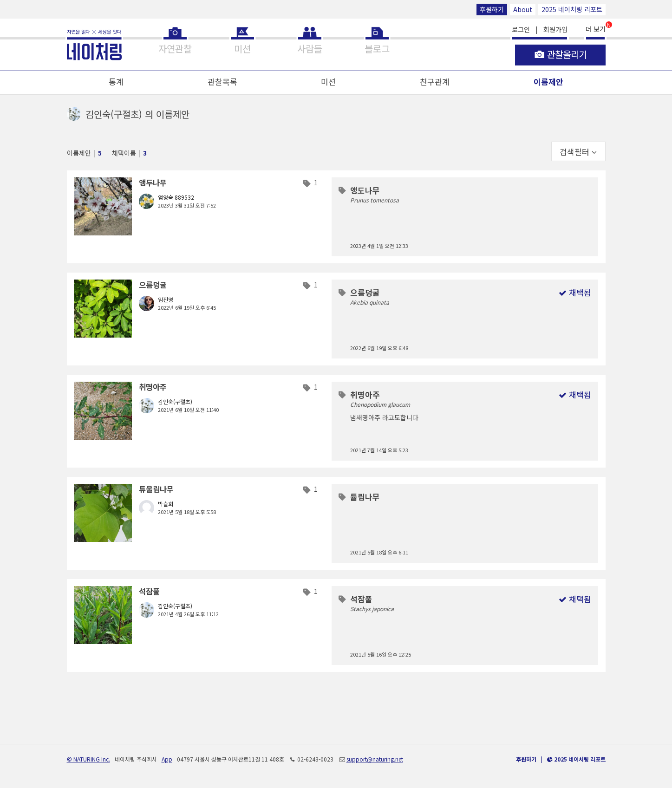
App (167, 759)
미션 (328, 81)
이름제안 (548, 81)
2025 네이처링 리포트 (572, 9)
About (523, 9)
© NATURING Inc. (88, 759)
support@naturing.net (375, 759)
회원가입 (555, 29)
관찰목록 (222, 81)
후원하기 (492, 9)
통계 (116, 81)
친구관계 (435, 81)
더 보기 (596, 28)
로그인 (521, 29)
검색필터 (578, 152)
